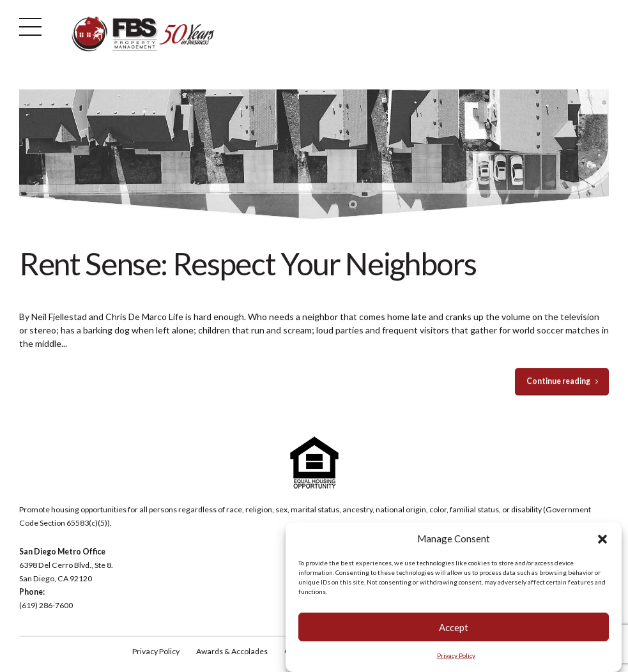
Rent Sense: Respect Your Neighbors (248, 263)
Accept (454, 627)
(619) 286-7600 (46, 605)
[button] (602, 539)
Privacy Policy (456, 656)
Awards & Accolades (232, 651)
